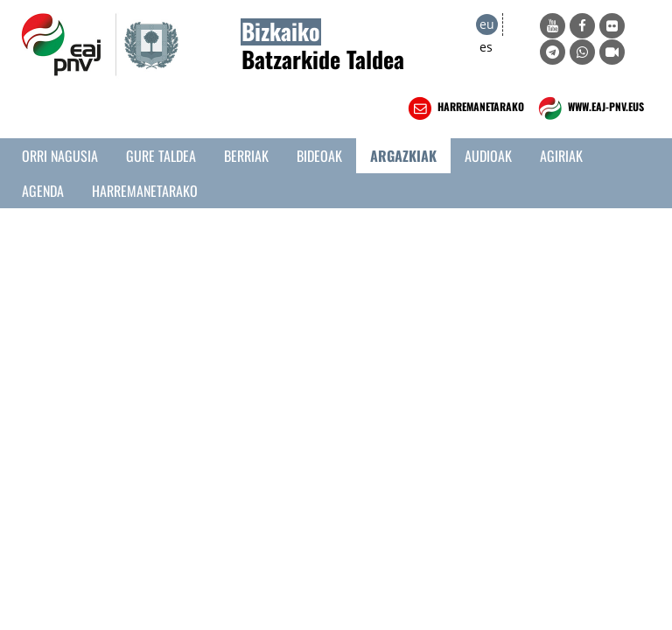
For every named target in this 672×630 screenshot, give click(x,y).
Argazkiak (403, 156)
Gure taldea (161, 156)
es (486, 47)
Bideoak (319, 156)
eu (487, 24)
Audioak (488, 156)
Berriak (246, 156)
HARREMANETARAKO (464, 108)
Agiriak (561, 156)
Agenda (43, 191)
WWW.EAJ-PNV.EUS (589, 108)
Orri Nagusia (60, 156)
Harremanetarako (145, 191)
